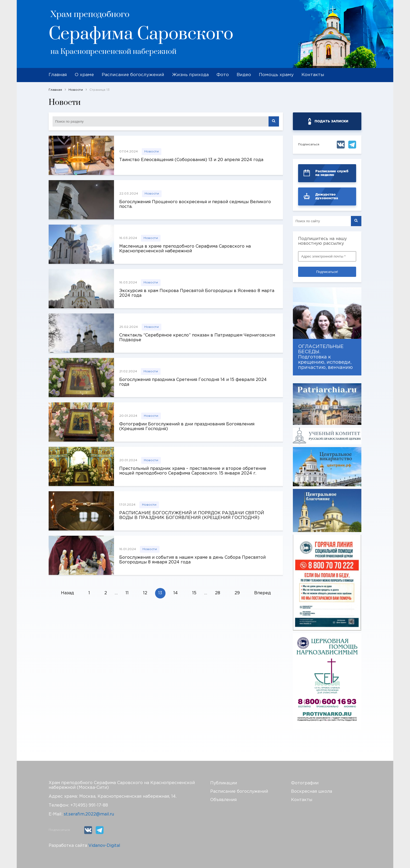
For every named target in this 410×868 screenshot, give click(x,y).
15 (194, 593)
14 (176, 593)
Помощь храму (276, 75)
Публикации (224, 783)
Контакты (313, 75)
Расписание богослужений (133, 75)
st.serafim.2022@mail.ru (89, 814)
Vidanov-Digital (104, 846)
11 (127, 593)
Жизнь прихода (190, 75)
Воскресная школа (312, 792)
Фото (223, 75)
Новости (152, 152)
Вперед (263, 593)
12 (145, 593)
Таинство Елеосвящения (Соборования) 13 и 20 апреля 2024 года (191, 160)
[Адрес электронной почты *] (327, 256)
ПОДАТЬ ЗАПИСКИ (331, 121)
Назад (67, 593)
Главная (58, 75)
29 (237, 593)
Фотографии (305, 783)
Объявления (223, 800)
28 (218, 593)
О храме (84, 75)
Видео (244, 75)
